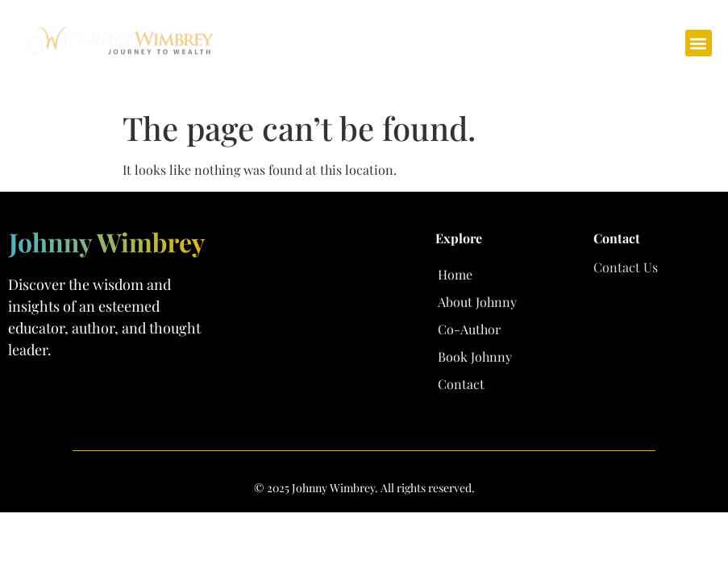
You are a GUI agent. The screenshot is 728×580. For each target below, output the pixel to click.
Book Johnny (475, 356)
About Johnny (477, 302)
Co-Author (469, 329)
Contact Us (626, 267)
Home (455, 274)
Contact (461, 384)
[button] (699, 43)
